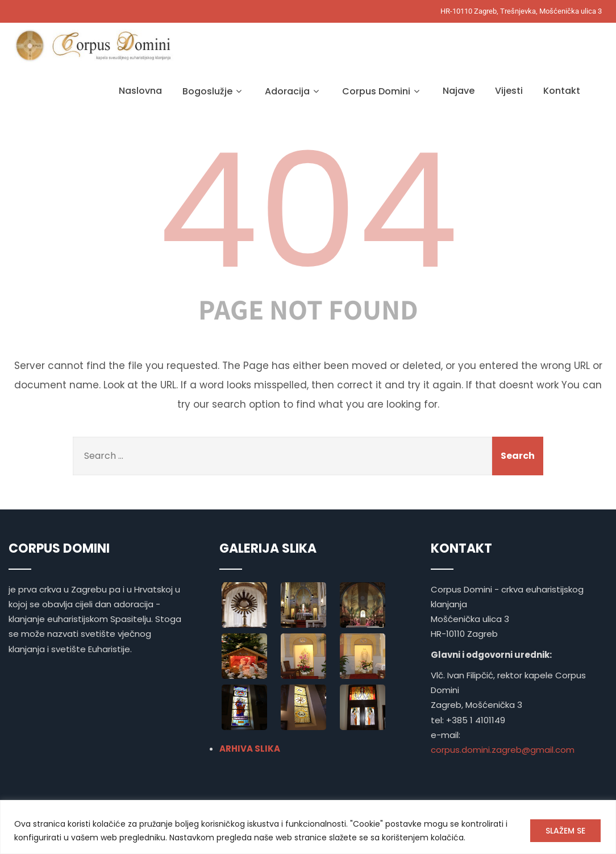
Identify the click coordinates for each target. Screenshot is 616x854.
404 (308, 211)
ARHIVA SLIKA (250, 749)
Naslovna (140, 91)
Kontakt (562, 91)
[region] (308, 827)
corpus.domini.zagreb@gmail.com (503, 750)
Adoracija (293, 91)
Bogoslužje (213, 91)
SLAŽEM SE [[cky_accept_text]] (565, 831)
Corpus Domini (382, 91)
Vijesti (509, 91)
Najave (459, 91)
